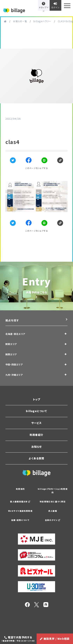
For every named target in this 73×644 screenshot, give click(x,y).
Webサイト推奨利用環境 (20, 511)
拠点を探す (36, 320)
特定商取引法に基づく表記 (53, 502)
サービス (37, 423)
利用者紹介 (36, 435)
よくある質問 (36, 458)
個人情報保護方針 (20, 502)
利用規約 (20, 489)
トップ (37, 399)
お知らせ (37, 447)
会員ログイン (53, 520)
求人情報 (53, 511)
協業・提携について (20, 520)
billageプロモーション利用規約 (53, 491)
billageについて (36, 411)
